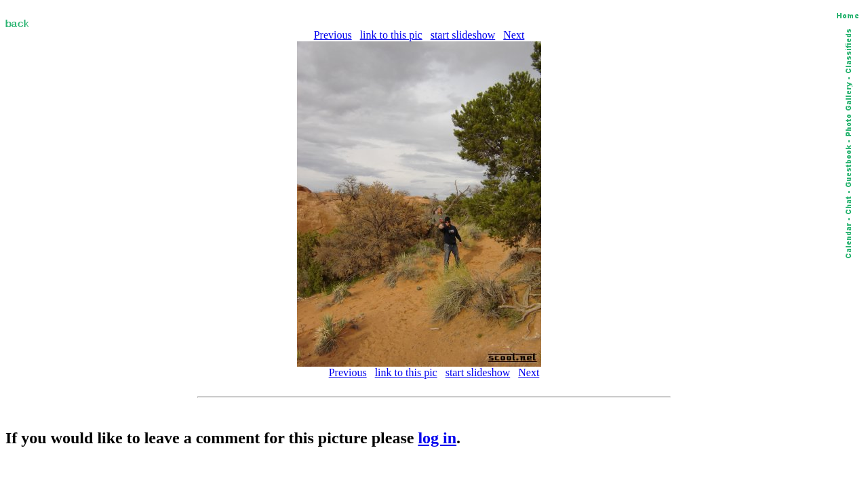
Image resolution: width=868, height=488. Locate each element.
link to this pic (391, 35)
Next (514, 35)
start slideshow (463, 35)
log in (437, 438)
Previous (333, 35)
